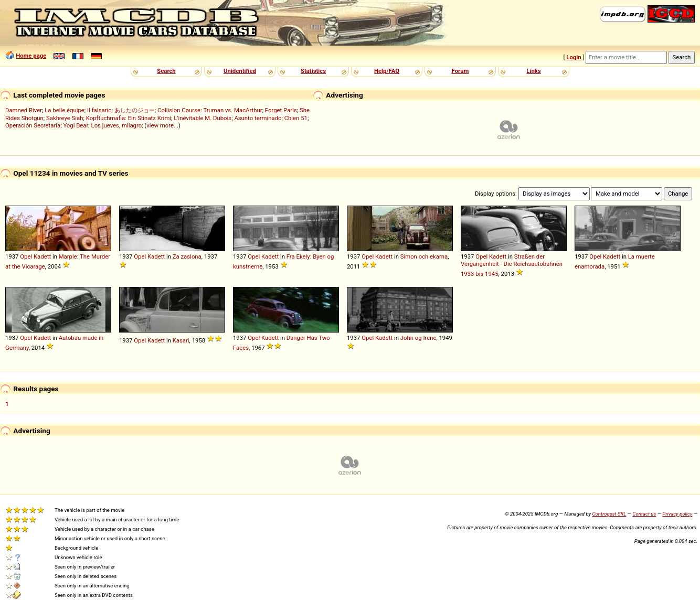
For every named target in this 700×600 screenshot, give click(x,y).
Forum (460, 71)
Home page (31, 56)
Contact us (644, 514)
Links (533, 71)
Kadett (42, 256)
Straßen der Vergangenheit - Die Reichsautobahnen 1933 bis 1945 (512, 265)
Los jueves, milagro (117, 125)
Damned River (24, 110)
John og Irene (418, 338)
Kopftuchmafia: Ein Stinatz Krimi (129, 118)
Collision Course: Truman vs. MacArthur (210, 110)
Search (166, 71)
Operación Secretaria (33, 125)
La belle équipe (65, 110)
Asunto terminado (258, 118)
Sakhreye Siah (65, 118)
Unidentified (240, 71)
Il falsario (99, 110)
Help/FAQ (387, 71)
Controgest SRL (609, 514)
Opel (26, 256)
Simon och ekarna (424, 256)
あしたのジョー (135, 110)
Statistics (313, 71)
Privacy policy (677, 514)
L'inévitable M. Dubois (203, 118)
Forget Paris (281, 110)
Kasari (181, 340)
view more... (162, 125)
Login (574, 57)
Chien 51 (296, 118)
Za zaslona (187, 256)
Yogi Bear (76, 125)
